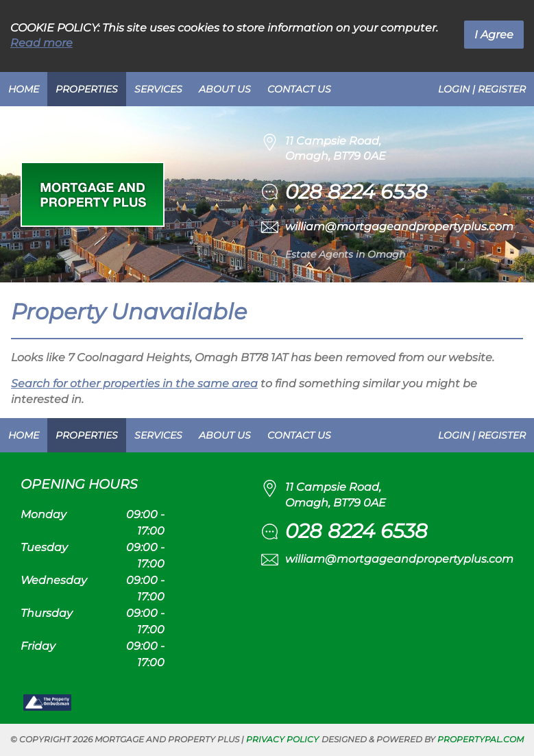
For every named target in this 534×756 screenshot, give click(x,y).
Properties (87, 89)
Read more (41, 43)
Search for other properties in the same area (134, 383)
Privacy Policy (282, 739)
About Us (225, 89)
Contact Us (299, 89)
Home (24, 89)
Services (158, 89)
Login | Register (482, 89)
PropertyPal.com (481, 739)
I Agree (494, 35)
